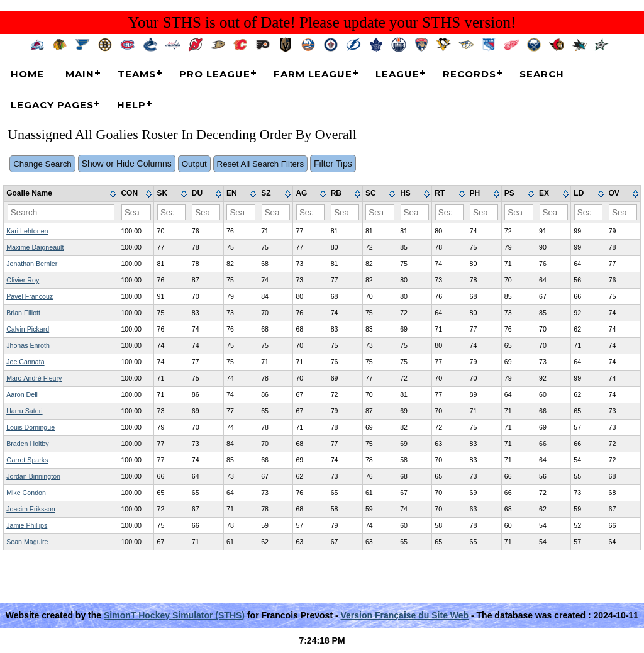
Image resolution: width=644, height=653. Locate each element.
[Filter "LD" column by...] (588, 212)
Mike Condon (26, 493)
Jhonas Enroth (28, 345)
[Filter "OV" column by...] (623, 212)
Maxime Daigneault (35, 247)
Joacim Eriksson (31, 509)
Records (469, 74)
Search (542, 74)
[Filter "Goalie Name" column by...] (61, 212)
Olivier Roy (23, 280)
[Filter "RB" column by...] (345, 212)
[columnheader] (61, 194)
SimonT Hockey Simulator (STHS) (174, 615)
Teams (137, 74)
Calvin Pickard (28, 329)
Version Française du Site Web (405, 615)
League (397, 74)
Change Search (42, 164)
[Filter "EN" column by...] (241, 212)
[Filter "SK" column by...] (171, 212)
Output (194, 164)
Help (131, 105)
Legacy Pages (52, 105)
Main (80, 74)
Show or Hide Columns (127, 164)
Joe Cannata (25, 362)
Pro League (215, 74)
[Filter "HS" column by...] (415, 212)
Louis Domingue (31, 427)
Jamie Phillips (27, 525)
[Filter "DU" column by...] (206, 212)
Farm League (313, 74)
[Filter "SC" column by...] (380, 212)
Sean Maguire (27, 542)
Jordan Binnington (33, 476)
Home (27, 74)
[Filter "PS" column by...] (519, 212)
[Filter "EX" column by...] (554, 212)
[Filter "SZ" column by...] (276, 212)
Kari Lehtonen (27, 231)
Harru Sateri (24, 411)
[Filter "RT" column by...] (449, 212)
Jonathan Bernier (32, 264)
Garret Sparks (27, 460)
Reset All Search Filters (261, 164)
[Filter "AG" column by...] (310, 212)
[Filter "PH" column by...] (484, 212)
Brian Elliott (23, 313)
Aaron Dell (22, 394)
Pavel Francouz (30, 296)
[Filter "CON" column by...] (136, 212)
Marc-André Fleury (34, 378)
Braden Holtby (28, 444)
